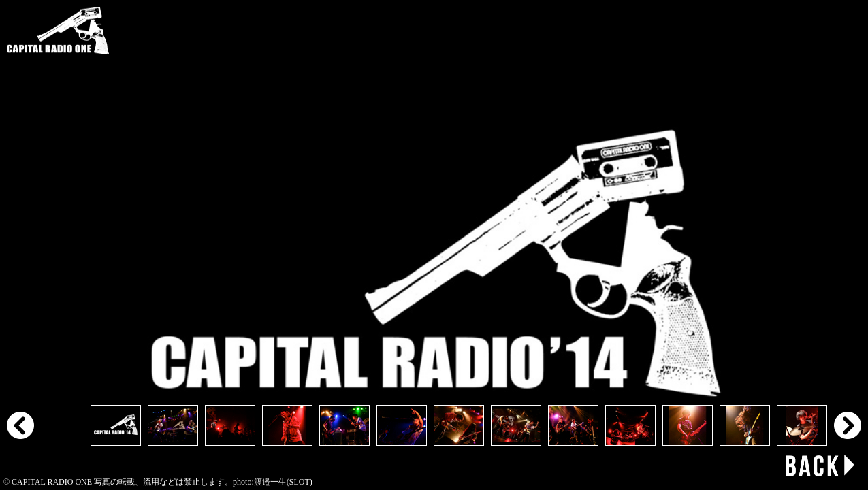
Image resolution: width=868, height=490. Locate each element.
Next (848, 425)
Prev (20, 425)
